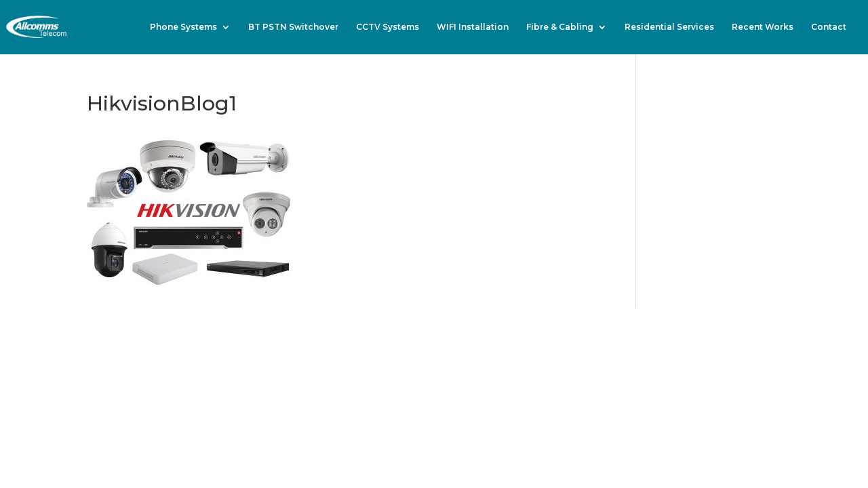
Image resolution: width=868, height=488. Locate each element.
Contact (829, 27)
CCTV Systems (388, 27)
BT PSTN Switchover (293, 27)
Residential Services (669, 27)
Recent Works (763, 27)
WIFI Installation (473, 27)
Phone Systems (183, 27)
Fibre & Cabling (560, 27)
